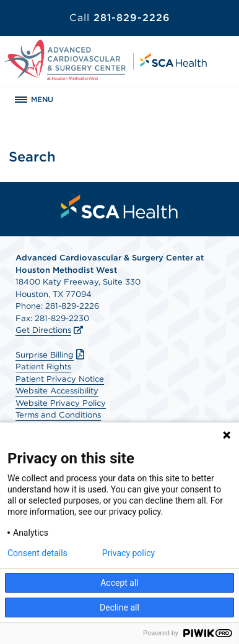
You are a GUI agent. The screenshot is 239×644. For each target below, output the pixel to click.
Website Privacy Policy (61, 403)
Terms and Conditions (58, 415)
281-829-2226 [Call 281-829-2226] (120, 18)
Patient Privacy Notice (60, 379)
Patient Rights (43, 367)
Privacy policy (128, 553)
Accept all (119, 583)
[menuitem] (119, 207)
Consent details (37, 553)
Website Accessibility (57, 391)
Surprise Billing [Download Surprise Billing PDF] (51, 355)
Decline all (119, 608)
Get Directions (43, 330)
